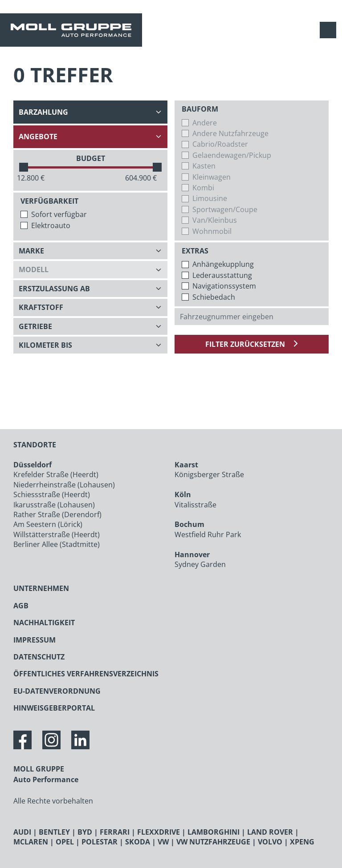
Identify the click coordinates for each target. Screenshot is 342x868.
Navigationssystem (224, 286)
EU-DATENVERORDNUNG (57, 691)
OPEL (65, 842)
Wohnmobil (212, 231)
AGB (21, 606)
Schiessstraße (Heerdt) (52, 494)
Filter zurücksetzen (246, 344)
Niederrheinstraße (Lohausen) (64, 485)
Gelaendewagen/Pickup (232, 155)
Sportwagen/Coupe (225, 209)
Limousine (210, 198)
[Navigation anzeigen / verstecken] (330, 30)
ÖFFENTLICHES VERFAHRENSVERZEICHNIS (86, 674)
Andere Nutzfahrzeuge (230, 133)
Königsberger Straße (209, 474)
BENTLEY (54, 832)
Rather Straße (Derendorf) (57, 514)
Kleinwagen (212, 177)
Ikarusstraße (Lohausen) (54, 505)
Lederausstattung (222, 275)
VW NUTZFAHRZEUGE (213, 842)
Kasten (204, 166)
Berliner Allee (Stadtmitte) (57, 544)
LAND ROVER (270, 832)
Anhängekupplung (223, 264)
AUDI (22, 832)
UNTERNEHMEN (41, 588)
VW (163, 842)
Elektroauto (51, 225)
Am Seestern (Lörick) (48, 524)
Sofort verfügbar (59, 214)
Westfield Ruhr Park (208, 534)
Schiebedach (214, 297)
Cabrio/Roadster (220, 144)
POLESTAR (100, 842)
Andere (205, 123)
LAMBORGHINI (214, 832)
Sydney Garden (200, 564)
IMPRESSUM (35, 640)
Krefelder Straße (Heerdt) (56, 474)
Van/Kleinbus (215, 220)
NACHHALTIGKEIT (44, 623)
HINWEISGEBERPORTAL (54, 708)
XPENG (302, 842)
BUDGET (91, 158)
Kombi (203, 188)
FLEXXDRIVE (159, 832)
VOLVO (270, 842)
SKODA (138, 842)
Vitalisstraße (195, 505)
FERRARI (115, 832)
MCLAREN (31, 842)
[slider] (24, 167)
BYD (85, 832)
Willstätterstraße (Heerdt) (57, 534)
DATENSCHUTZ (39, 657)
